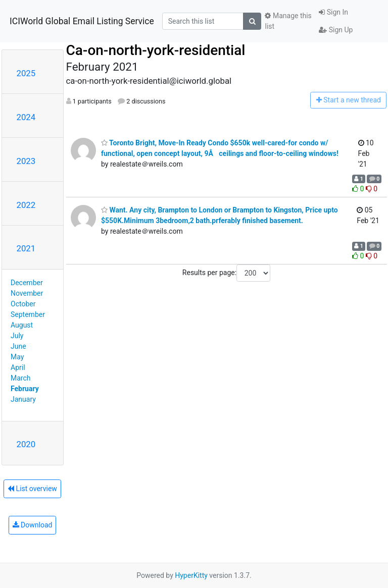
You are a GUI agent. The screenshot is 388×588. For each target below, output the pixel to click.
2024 (26, 117)
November (27, 293)
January (23, 399)
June (18, 346)
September (28, 314)
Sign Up (336, 30)
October (23, 304)
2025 (26, 73)
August (22, 325)
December (27, 283)
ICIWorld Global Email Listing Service (82, 21)
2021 (26, 248)
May (17, 357)
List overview (32, 489)
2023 (26, 161)
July (17, 336)
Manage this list (288, 21)
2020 (26, 444)
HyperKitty (191, 575)
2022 (26, 205)
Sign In (333, 12)
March (21, 378)
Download (33, 525)
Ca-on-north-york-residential (156, 50)
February (25, 389)
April (18, 367)
